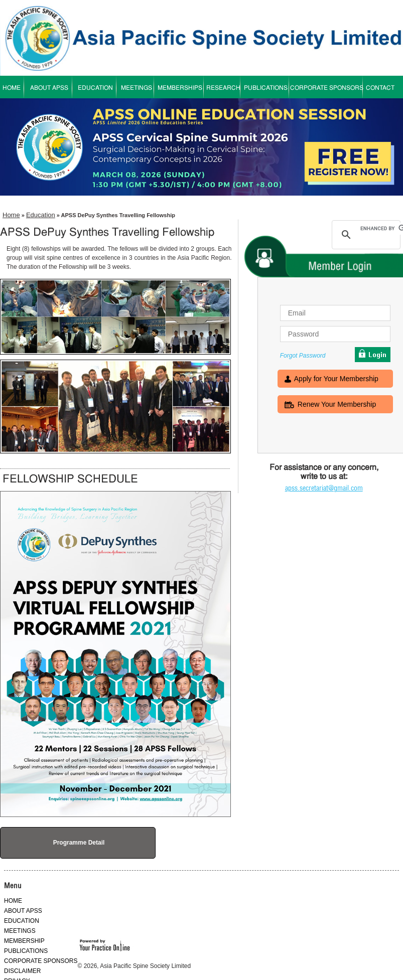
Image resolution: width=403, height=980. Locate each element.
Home (11, 215)
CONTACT (380, 88)
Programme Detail (79, 843)
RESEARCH (223, 88)
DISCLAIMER (22, 971)
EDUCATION (95, 88)
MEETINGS (137, 88)
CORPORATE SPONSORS (327, 88)
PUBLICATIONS (266, 88)
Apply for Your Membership (336, 380)
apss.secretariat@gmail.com (324, 488)
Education (41, 215)
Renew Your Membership (337, 405)
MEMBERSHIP (24, 941)
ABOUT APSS (49, 88)
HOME (13, 901)
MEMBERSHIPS (180, 88)
